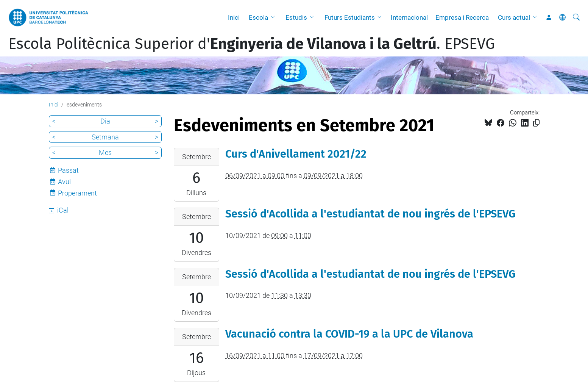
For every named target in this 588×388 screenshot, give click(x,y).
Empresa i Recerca (462, 17)
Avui (64, 182)
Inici (234, 17)
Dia (105, 121)
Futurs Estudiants (350, 17)
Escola (258, 17)
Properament (77, 193)
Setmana (105, 137)
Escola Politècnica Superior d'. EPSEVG (252, 44)
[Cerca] (576, 17)
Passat (68, 170)
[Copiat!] (536, 123)
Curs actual (514, 17)
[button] (275, 17)
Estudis (296, 17)
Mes (105, 153)
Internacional (409, 17)
